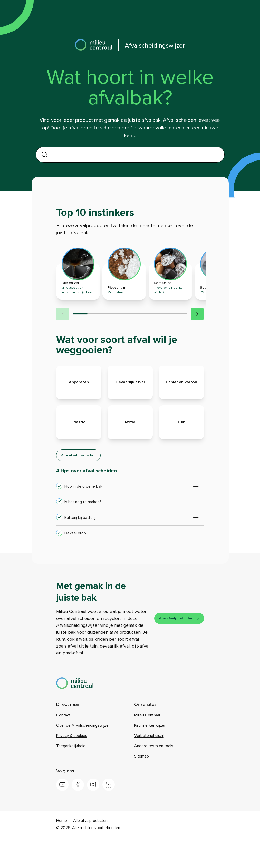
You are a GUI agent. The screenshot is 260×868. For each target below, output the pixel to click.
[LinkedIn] (109, 817)
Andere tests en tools (154, 778)
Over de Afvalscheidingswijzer (83, 758)
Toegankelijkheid (71, 778)
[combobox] (134, 154)
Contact (63, 747)
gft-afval (107, 678)
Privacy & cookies (72, 768)
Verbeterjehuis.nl (149, 768)
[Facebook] (78, 817)
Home (62, 853)
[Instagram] (93, 817)
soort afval (90, 671)
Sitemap (142, 788)
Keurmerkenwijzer (150, 758)
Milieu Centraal (147, 747)
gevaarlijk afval (81, 678)
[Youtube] (62, 817)
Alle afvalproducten (82, 479)
